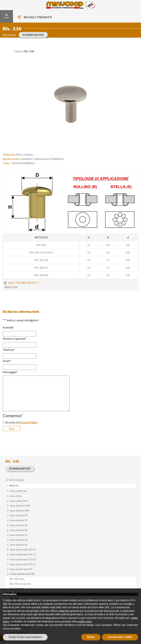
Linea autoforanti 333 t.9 (23, 564)
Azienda (8, 327)
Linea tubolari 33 (19, 520)
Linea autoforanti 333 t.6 (23, 550)
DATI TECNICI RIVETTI (24, 283)
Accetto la (22, 422)
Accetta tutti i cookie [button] (120, 637)
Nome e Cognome (14, 338)
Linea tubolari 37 (19, 535)
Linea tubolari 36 (19, 530)
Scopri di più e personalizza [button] (25, 637)
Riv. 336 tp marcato (20, 584)
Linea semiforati (18, 491)
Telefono (9, 350)
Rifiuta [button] (91, 637)
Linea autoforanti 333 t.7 (23, 554)
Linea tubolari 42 (19, 540)
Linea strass (16, 496)
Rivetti (14, 486)
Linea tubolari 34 (19, 525)
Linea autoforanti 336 (22, 574)
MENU (6, 16)
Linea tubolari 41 (19, 545)
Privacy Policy (28, 422)
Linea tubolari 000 (19, 511)
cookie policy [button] (85, 622)
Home (18, 51)
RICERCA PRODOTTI (38, 17)
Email (7, 361)
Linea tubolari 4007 (20, 506)
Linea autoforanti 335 (21, 569)
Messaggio (10, 372)
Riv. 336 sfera (17, 579)
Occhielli (16, 480)
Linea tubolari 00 (19, 515)
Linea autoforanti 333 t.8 (23, 559)
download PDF (33, 35)
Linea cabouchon (19, 501)
